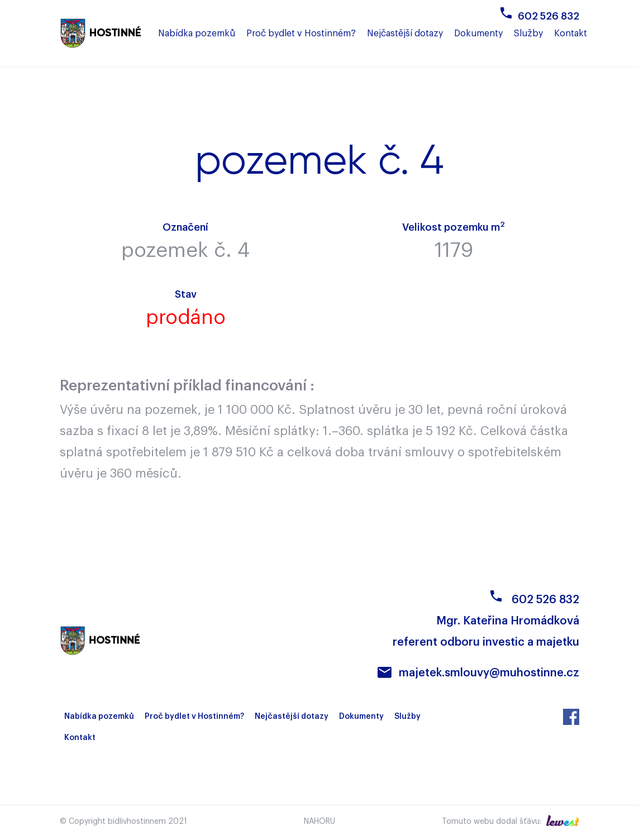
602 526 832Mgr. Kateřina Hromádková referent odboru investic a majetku (486, 621)
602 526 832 (549, 16)
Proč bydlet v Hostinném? (194, 717)
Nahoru (319, 822)
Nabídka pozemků (99, 717)
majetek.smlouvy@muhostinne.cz (489, 673)
